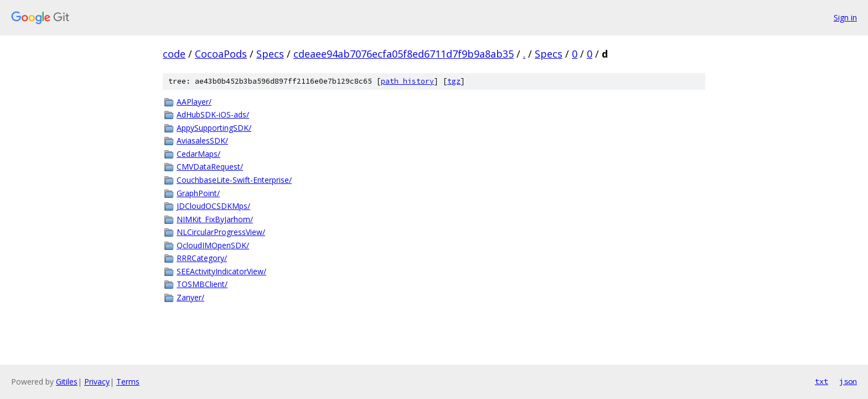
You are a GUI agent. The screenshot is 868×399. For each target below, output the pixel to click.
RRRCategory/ (202, 258)
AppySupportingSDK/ (214, 128)
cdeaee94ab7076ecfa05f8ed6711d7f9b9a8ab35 (404, 54)
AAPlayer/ (194, 102)
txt (821, 381)
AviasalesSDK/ (202, 140)
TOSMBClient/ (202, 284)
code (174, 54)
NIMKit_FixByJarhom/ (215, 219)
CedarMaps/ (198, 154)
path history (407, 81)
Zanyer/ (190, 297)
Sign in (845, 17)
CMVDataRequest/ (210, 167)
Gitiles (67, 382)
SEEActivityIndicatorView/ (221, 271)
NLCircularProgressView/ (221, 232)
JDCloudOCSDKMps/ (213, 206)
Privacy (97, 382)
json (848, 381)
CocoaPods (221, 54)
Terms (128, 382)
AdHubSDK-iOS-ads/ (213, 114)
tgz (454, 81)
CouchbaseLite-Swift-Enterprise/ (234, 180)
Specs (270, 54)
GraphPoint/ (198, 193)
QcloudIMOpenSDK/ (213, 245)
